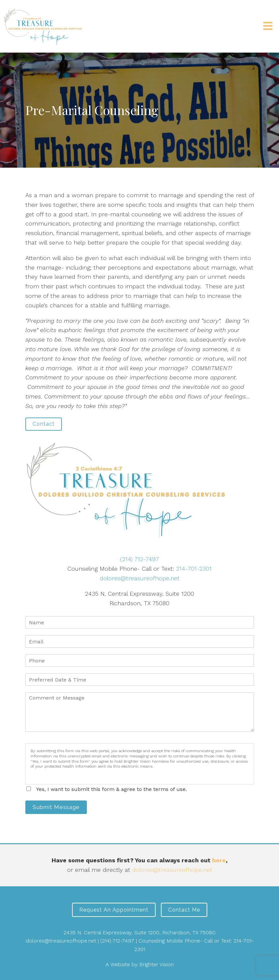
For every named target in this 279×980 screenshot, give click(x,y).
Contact (44, 424)
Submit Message (56, 807)
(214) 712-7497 (139, 559)
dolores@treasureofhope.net (140, 578)
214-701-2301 (194, 569)
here (219, 860)
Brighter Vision (156, 964)
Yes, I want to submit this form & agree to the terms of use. (112, 789)
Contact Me (184, 910)
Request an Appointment (114, 910)
